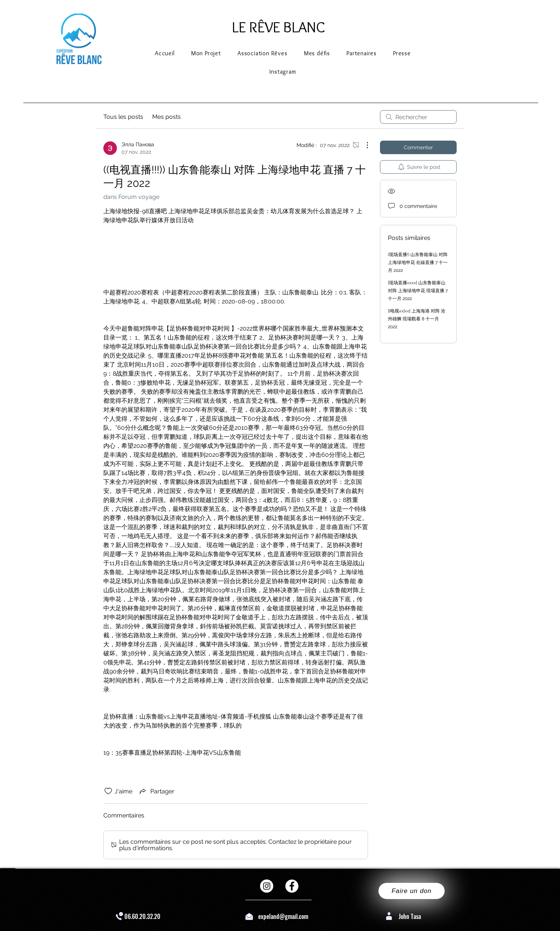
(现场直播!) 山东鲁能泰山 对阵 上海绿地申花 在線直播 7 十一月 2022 (418, 262)
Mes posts (166, 117)
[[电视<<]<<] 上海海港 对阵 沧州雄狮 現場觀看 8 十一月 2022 (417, 319)
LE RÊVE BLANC (278, 27)
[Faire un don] (412, 891)
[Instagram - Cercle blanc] (267, 886)
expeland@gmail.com (283, 916)
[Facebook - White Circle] (292, 886)
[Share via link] (156, 791)
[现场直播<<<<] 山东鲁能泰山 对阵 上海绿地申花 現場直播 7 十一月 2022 (418, 291)
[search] (418, 117)
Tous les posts (123, 117)
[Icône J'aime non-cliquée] (108, 791)
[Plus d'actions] (363, 145)
